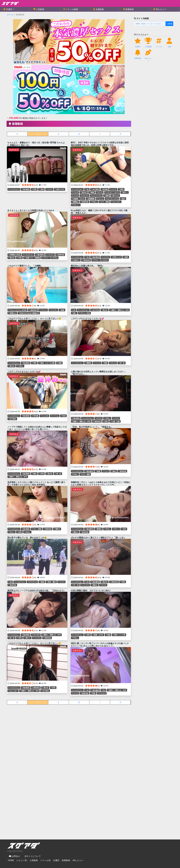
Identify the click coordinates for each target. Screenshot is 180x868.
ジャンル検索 (71, 9)
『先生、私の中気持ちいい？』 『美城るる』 (92, 427)
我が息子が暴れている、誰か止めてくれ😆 (27, 538)
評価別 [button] (9, 9)
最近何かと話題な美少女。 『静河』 (87, 266)
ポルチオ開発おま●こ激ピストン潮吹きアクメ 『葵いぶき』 (98, 538)
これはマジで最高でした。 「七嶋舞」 (25, 266)
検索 (169, 24)
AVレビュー (161, 9)
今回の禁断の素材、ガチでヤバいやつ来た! (91, 590)
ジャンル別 (45, 860)
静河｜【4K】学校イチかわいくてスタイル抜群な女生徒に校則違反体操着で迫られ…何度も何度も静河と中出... (100, 144)
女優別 (56, 860)
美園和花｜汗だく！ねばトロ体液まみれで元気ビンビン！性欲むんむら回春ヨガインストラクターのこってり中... (101, 483)
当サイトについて (33, 856)
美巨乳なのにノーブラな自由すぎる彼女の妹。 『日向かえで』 (36, 590)
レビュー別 (22, 860)
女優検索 (99, 9)
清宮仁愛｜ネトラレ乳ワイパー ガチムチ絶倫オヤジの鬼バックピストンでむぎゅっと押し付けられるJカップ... (100, 645)
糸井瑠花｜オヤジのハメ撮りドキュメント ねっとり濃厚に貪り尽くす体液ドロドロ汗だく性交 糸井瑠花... (36, 483)
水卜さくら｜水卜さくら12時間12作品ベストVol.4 (31, 210)
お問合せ (15, 856)
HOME (11, 860)
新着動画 (129, 9)
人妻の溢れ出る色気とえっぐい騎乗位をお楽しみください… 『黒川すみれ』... (98, 373)
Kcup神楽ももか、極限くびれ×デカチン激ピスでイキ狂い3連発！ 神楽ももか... (99, 212)
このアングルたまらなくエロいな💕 (87, 319)
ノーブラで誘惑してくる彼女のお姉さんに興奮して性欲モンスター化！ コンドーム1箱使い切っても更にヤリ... (37, 428)
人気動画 (40, 9)
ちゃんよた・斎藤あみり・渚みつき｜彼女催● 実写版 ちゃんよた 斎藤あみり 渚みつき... (36, 144)
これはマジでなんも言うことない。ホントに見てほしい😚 (34, 319)
